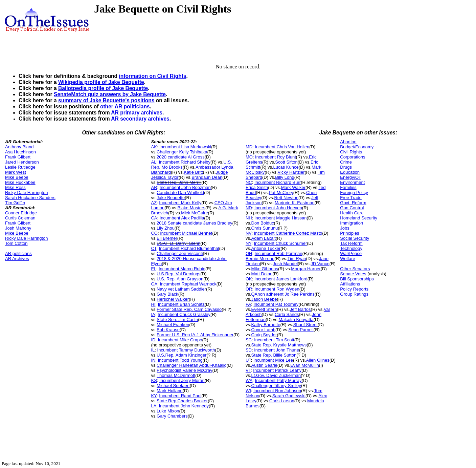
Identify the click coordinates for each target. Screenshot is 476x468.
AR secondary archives (140, 119)
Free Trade (351, 198)
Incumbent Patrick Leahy (277, 370)
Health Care (352, 213)
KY (154, 396)
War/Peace (351, 253)
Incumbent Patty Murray (278, 380)
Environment (352, 182)
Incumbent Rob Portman (279, 253)
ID (153, 340)
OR (249, 289)
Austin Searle (264, 365)
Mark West (16, 172)
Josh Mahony (18, 228)
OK (249, 279)
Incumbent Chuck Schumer (280, 243)
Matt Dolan (262, 274)
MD (249, 147)
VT (248, 370)
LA (154, 406)
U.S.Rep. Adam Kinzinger (182, 355)
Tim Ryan (297, 259)
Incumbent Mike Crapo (180, 340)
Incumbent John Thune (277, 350)
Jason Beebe (264, 299)
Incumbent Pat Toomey (276, 304)
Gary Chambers (172, 416)
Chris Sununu (265, 228)
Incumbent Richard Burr (278, 182)
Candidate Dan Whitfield (180, 193)
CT (154, 248)
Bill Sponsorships (357, 279)
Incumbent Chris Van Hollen (282, 147)
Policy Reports (354, 289)
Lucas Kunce (286, 167)
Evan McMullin (305, 365)
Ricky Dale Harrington (26, 193)
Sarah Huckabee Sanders (30, 198)
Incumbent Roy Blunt (276, 157)
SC (249, 340)
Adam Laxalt (264, 238)
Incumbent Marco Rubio (182, 269)
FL (153, 269)
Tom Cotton (16, 243)
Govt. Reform (353, 203)
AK (154, 147)
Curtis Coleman (20, 218)
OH (249, 253)
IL (153, 350)
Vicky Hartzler (291, 172)
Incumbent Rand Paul (180, 396)
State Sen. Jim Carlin (177, 320)
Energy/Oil (350, 177)
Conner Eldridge (21, 213)
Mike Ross (15, 187)
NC (249, 182)
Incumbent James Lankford (281, 279)
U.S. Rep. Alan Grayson (180, 279)
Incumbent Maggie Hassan (281, 218)
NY (248, 243)
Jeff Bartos (300, 309)
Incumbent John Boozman (185, 187)
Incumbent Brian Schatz (181, 304)
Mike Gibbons (265, 269)
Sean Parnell (301, 330)
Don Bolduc (263, 223)
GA (154, 284)
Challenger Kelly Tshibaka (182, 152)
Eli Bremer (167, 238)
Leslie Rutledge (20, 167)
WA (249, 380)
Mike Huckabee (20, 182)
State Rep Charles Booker (182, 401)
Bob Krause (168, 330)
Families (348, 187)
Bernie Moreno (260, 259)
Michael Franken (173, 325)
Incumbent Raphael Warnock (188, 284)
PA (248, 304)
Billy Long (285, 177)
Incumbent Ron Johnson (277, 391)
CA (154, 218)
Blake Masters (191, 208)
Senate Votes (353, 274)
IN (153, 360)
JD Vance (320, 264)
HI (153, 304)
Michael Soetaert (173, 386)
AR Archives (17, 259)
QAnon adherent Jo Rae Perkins (283, 294)
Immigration (352, 223)
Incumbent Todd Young (180, 360)
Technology (351, 248)
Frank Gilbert (18, 157)
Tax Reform (351, 243)
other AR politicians (125, 107)
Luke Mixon (168, 411)
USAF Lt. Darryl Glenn (178, 243)
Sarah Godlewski (289, 396)
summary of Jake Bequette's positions (106, 100)
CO (154, 233)
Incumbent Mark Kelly (180, 203)
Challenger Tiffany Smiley (276, 386)
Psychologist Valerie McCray (184, 370)
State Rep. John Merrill (179, 182)
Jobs (345, 228)
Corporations (353, 157)
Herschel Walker (173, 299)
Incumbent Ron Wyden (277, 289)
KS (154, 380)
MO (249, 157)
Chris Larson (282, 401)
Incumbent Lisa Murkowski (185, 147)
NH (249, 218)
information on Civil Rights (152, 76)
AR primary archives (137, 113)
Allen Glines (318, 360)
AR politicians (18, 253)
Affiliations (350, 284)
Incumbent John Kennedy (184, 406)
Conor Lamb (264, 330)
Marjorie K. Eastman (295, 203)
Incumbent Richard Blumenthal (189, 248)
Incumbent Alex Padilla (182, 218)
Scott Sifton (286, 162)
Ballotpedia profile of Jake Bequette (103, 88)
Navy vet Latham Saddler (181, 289)
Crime (346, 162)
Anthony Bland (19, 147)
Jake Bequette (171, 198)
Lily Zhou (166, 228)
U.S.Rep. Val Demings (178, 274)
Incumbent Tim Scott (274, 340)
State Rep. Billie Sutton (274, 355)
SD (249, 350)
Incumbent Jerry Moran (182, 380)
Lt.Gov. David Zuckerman (276, 375)
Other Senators (355, 269)
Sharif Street (305, 325)
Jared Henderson (22, 162)
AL (154, 162)
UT (248, 360)
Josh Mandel (285, 264)
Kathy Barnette (266, 325)
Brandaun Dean (207, 177)
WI (248, 391)
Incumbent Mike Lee (273, 360)
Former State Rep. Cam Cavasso (189, 309)
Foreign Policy (354, 193)
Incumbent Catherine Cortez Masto (288, 233)
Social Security (355, 238)
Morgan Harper (306, 269)
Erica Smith (257, 187)
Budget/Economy (357, 147)
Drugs (346, 167)
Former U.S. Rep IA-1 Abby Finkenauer (195, 335)
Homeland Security (359, 218)
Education (350, 172)
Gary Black (167, 294)
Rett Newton (286, 198)
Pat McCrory (281, 193)
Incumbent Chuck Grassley (184, 314)
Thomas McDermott (176, 375)
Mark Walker (293, 187)
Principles (349, 233)
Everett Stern (264, 309)
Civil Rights (351, 152)
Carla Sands (287, 314)
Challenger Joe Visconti (180, 253)
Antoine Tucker (266, 248)
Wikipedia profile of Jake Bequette (101, 82)
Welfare (348, 259)
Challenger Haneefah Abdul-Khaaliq (192, 365)
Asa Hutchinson (20, 152)
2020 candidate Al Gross (181, 157)
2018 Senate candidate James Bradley (194, 223)
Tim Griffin (15, 203)
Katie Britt (193, 172)
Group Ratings (354, 294)
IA (153, 314)
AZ (154, 203)
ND (249, 208)
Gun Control (352, 208)
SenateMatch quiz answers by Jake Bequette (110, 94)
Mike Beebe (17, 177)
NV (249, 233)
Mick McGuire (194, 213)
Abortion (348, 142)
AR (154, 187)
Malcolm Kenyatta (296, 320)
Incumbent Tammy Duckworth (186, 350)
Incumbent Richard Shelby (185, 162)
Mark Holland (170, 391)
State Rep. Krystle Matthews (279, 345)
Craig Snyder (264, 335)
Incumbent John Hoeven (278, 208)
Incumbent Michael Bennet (186, 233)
